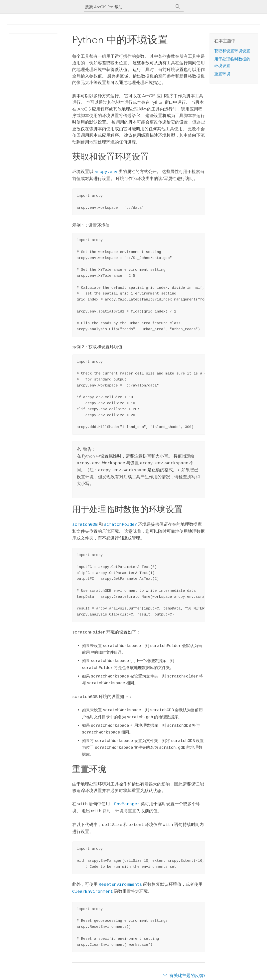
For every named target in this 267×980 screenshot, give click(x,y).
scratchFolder (121, 523)
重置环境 (222, 74)
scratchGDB (85, 523)
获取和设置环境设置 (232, 51)
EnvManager (127, 801)
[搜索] (178, 7)
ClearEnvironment (93, 886)
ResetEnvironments (120, 880)
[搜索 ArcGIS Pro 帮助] (129, 7)
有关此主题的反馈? (187, 970)
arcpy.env (106, 171)
